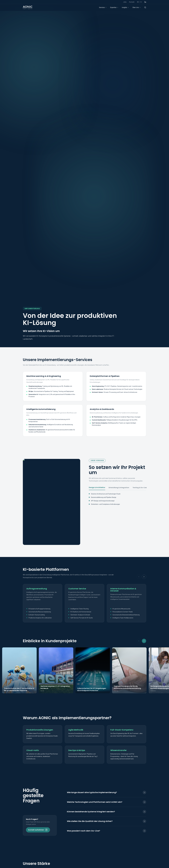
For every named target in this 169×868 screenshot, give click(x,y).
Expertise (114, 7)
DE (139, 2)
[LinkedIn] (145, 2)
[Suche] (145, 7)
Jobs (125, 2)
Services (103, 7)
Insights (125, 7)
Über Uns (137, 7)
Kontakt (132, 2)
